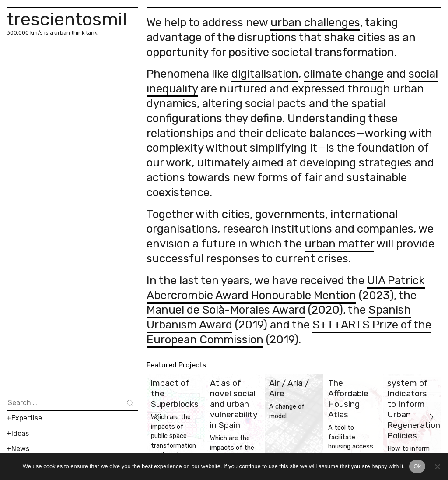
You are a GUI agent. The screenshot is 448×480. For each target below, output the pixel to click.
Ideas (20, 433)
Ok (417, 466)
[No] (437, 466)
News (20, 449)
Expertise (27, 418)
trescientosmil (67, 19)
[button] (157, 417)
